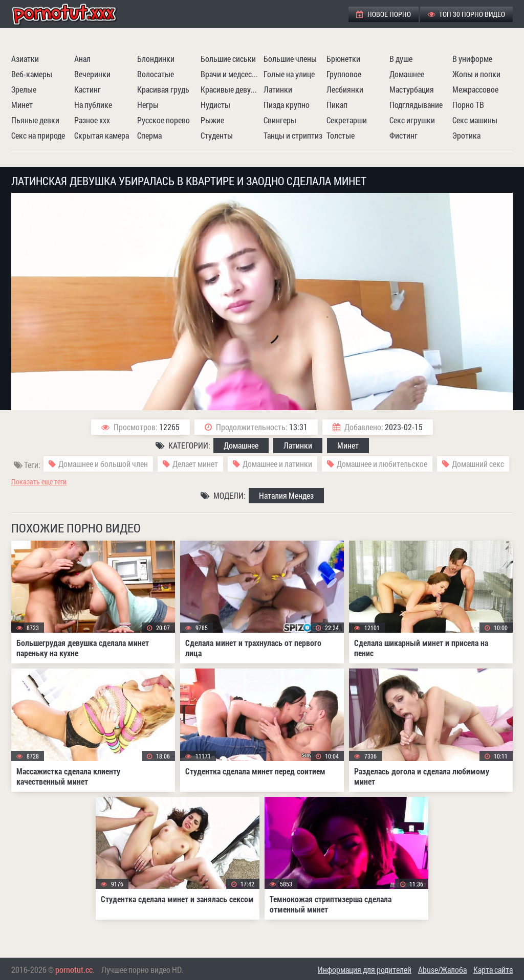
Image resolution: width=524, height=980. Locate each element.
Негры (148, 105)
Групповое (344, 74)
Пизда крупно (287, 105)
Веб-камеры (32, 74)
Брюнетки (343, 59)
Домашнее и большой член (103, 464)
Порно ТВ (468, 105)
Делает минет (195, 464)
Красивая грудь (163, 89)
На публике (93, 105)
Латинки (278, 89)
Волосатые (156, 74)
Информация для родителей (365, 970)
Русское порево (163, 120)
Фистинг (403, 135)
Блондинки (156, 59)
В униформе (472, 59)
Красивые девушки (231, 89)
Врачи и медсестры (231, 74)
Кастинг (88, 89)
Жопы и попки (476, 74)
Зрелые (24, 89)
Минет (22, 105)
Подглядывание (416, 105)
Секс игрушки (412, 120)
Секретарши (347, 120)
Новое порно (384, 14)
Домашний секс (478, 464)
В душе (401, 59)
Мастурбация (412, 89)
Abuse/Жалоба (442, 970)
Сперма (149, 135)
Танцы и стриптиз (293, 135)
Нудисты (215, 105)
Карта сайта (493, 970)
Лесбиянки (345, 89)
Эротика (466, 135)
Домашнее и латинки (277, 464)
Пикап (337, 105)
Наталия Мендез (286, 495)
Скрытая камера (102, 135)
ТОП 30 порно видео (466, 14)
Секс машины (475, 120)
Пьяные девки (35, 120)
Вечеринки (92, 74)
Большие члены (290, 59)
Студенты (217, 135)
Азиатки (25, 59)
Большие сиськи (228, 59)
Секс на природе (38, 135)
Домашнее (407, 74)
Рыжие (212, 120)
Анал (82, 59)
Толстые (341, 135)
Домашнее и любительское (382, 464)
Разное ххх (92, 120)
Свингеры (280, 120)
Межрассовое (475, 89)
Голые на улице (289, 74)
